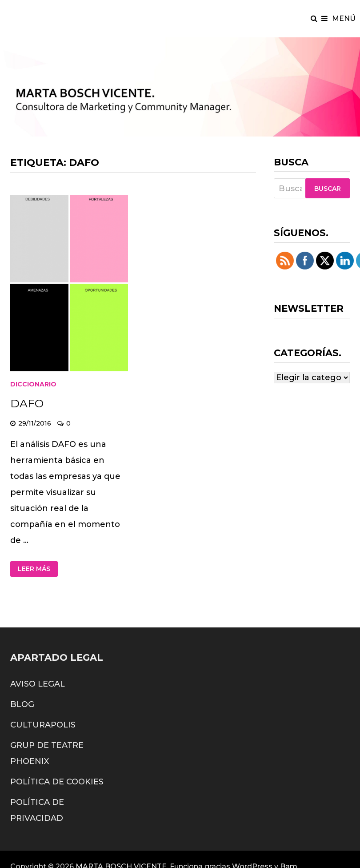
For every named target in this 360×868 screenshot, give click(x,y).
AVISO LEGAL (38, 684)
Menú (338, 18)
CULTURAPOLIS (43, 725)
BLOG (22, 704)
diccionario (33, 384)
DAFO (27, 403)
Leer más (34, 569)
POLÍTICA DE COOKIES (57, 782)
